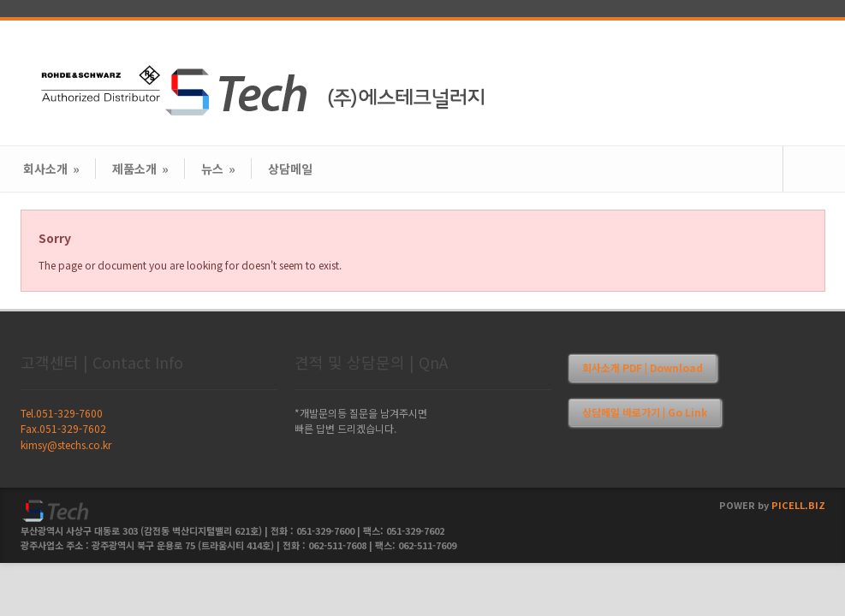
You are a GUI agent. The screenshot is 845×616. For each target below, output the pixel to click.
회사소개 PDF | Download (643, 367)
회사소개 (51, 169)
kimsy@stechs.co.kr (66, 444)
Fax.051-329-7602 (63, 428)
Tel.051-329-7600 (62, 413)
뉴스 (218, 169)
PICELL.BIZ (798, 505)
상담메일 (290, 169)
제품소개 (140, 169)
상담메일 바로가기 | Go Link (645, 412)
